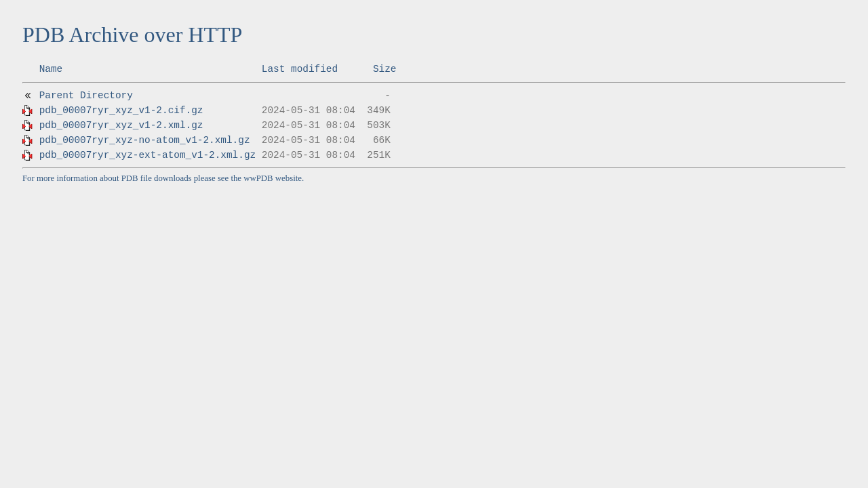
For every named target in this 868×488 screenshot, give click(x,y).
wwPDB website (273, 178)
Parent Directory (86, 96)
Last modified (300, 69)
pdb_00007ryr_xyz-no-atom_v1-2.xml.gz (145, 140)
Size (385, 69)
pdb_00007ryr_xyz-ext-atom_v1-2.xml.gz (148, 155)
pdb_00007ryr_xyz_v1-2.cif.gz (121, 110)
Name (51, 69)
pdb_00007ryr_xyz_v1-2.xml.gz (121, 125)
